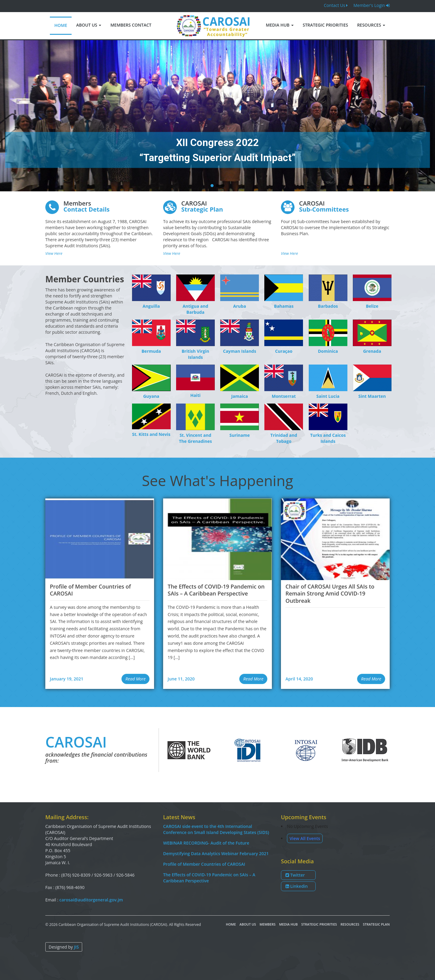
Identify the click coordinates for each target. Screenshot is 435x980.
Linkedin (297, 886)
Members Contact (131, 25)
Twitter (295, 875)
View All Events (305, 838)
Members (267, 924)
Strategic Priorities (325, 25)
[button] (212, 186)
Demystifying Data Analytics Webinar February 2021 (216, 853)
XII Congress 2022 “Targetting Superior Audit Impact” (217, 150)
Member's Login (372, 5)
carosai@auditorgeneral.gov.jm (91, 900)
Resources (371, 25)
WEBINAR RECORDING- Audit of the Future (206, 843)
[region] (217, 116)
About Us (89, 25)
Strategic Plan (376, 924)
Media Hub (280, 25)
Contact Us (336, 5)
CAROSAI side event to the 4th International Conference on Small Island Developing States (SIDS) (216, 829)
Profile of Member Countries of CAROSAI (204, 864)
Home (61, 25)
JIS (76, 947)
